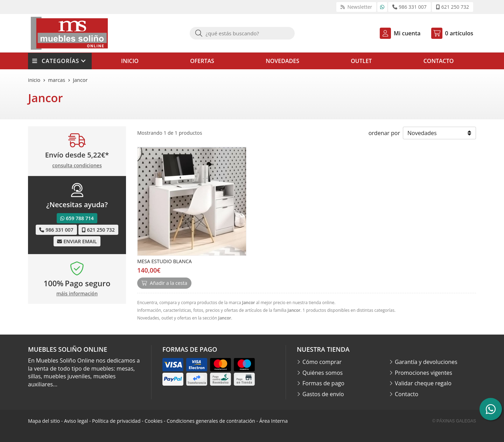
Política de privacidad (116, 421)
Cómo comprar (322, 362)
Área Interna (274, 421)
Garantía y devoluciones (426, 362)
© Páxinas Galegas (454, 421)
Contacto (407, 394)
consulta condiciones (77, 166)
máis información (77, 294)
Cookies (153, 421)
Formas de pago (323, 383)
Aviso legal (76, 421)
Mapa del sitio (44, 421)
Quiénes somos (323, 373)
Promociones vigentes (423, 373)
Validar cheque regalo (423, 383)
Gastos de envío (323, 394)
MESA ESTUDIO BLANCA (164, 261)
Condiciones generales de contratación (211, 421)
